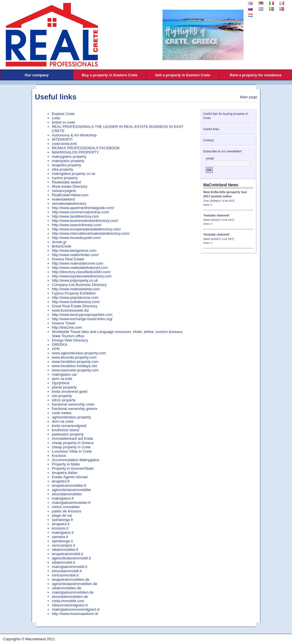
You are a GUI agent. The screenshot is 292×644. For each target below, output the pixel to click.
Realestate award (66, 182)
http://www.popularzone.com (75, 298)
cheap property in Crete (71, 447)
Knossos (59, 456)
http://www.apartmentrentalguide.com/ (83, 208)
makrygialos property (69, 157)
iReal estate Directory (70, 186)
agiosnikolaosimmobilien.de (75, 584)
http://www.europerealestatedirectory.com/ (86, 229)
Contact (208, 140)
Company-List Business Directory (79, 285)
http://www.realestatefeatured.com (80, 268)
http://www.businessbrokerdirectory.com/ (85, 221)
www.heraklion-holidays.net (74, 366)
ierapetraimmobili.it (67, 554)
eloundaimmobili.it (67, 571)
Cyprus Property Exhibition (74, 293)
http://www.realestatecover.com (78, 263)
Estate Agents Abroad (70, 477)
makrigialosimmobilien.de (73, 592)
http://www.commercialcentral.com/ (81, 212)
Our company (37, 75)
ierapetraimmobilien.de (71, 579)
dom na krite (62, 379)
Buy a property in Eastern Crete (110, 75)
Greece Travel (64, 323)
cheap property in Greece (73, 443)
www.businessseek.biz (70, 310)
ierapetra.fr (61, 481)
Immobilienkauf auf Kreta (72, 438)
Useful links (56, 97)
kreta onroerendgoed (69, 426)
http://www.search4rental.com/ (77, 225)
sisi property (62, 396)
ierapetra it (61, 524)
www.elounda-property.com (74, 357)
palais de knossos (67, 511)
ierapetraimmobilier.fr (69, 485)
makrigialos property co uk (74, 174)
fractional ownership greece (75, 409)
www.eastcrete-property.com (75, 370)
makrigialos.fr (63, 498)
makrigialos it (63, 532)
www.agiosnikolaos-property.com (79, 353)
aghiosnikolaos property (71, 417)
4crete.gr (59, 242)
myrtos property (65, 178)
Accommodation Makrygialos (76, 460)
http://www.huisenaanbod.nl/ (75, 614)
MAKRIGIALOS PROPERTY (75, 152)
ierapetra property (67, 165)
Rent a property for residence (256, 75)
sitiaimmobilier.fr (65, 550)
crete (56, 118)
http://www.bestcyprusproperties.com (82, 315)
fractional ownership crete (73, 404)
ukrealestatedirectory (69, 204)
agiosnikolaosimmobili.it (71, 558)
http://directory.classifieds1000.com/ (81, 272)
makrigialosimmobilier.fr (71, 503)
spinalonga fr (62, 520)
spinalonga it (62, 541)
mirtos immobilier (66, 507)
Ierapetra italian (65, 473)
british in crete (63, 122)
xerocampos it (63, 545)
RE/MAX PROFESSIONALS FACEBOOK (86, 148)
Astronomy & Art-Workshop (74, 135)
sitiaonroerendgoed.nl (70, 605)
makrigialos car (64, 374)
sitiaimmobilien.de (67, 588)
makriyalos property (68, 161)
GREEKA (60, 345)
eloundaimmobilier (67, 494)
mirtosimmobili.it (65, 575)
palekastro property (68, 434)
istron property (64, 400)
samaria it (60, 537)
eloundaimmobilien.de (70, 597)
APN (56, 349)
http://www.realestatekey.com (76, 289)
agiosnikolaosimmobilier (72, 490)
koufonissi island (65, 430)
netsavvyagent (64, 191)
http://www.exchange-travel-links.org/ (82, 319)
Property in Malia (66, 464)
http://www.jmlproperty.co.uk (75, 280)
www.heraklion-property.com (75, 362)
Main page (249, 97)
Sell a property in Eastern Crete (183, 75)
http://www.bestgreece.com (74, 251)
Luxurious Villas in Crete (72, 451)
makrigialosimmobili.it (70, 567)
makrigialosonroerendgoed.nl (76, 609)
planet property (64, 387)
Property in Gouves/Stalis (73, 468)
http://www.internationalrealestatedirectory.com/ (91, 233)
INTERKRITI (62, 139)
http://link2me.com (67, 327)
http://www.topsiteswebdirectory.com (82, 276)
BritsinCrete (62, 246)
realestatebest (64, 199)
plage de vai (62, 515)
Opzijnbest (61, 383)
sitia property (62, 169)
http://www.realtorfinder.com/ (75, 255)
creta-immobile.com (68, 601)
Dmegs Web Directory (70, 340)
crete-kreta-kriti (64, 144)
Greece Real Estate (68, 259)
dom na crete (63, 421)
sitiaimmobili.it (63, 562)
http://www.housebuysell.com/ (76, 238)
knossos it (60, 528)
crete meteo (62, 413)
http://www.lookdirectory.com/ (76, 302)
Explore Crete (63, 114)
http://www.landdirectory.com (75, 216)
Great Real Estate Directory (75, 306)
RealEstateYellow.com (70, 195)
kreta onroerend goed (70, 391)
